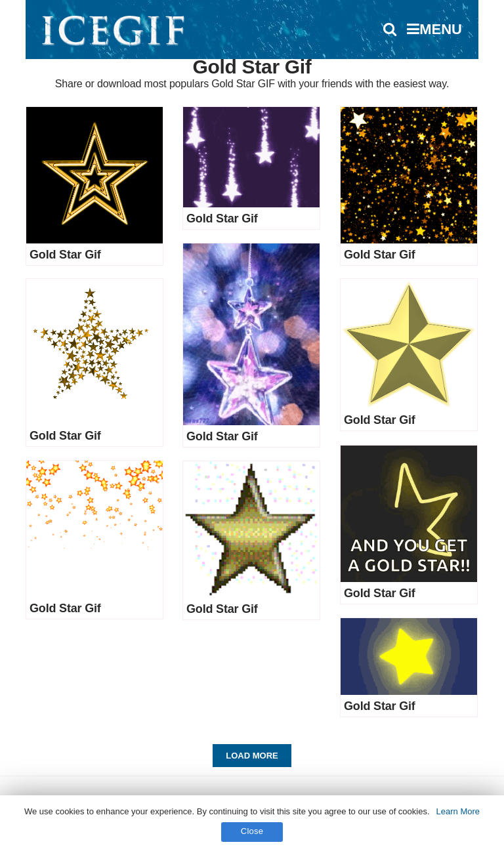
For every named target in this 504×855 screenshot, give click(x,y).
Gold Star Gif (65, 255)
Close (252, 831)
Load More (252, 756)
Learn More (458, 811)
